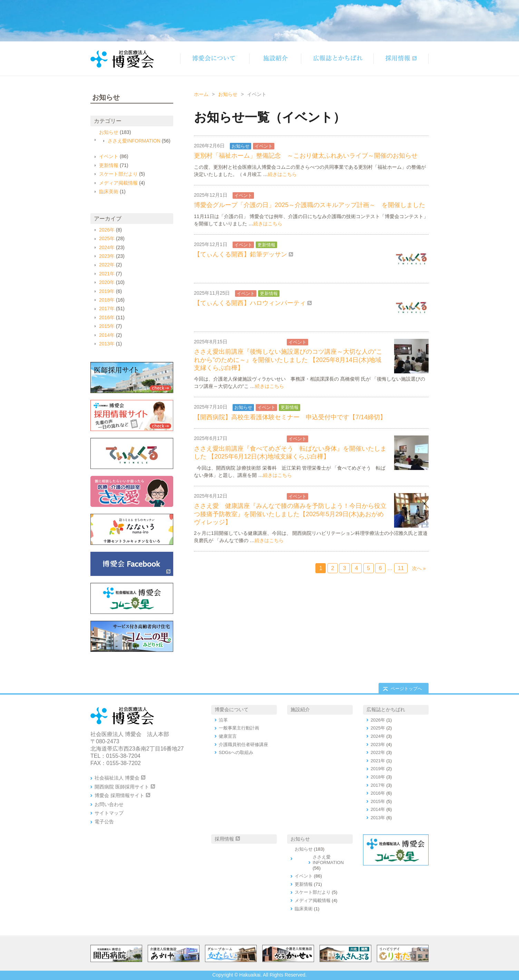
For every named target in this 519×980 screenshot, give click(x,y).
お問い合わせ (109, 804)
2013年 (107, 344)
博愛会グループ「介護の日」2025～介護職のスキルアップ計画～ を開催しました (310, 205)
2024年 (107, 247)
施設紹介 (300, 709)
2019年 (107, 291)
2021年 (107, 274)
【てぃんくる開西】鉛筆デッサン (241, 254)
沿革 (223, 720)
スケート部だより (118, 174)
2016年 (107, 317)
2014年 (107, 335)
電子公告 (104, 822)
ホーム (201, 94)
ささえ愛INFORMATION (259, 342)
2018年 (107, 300)
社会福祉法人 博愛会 (117, 778)
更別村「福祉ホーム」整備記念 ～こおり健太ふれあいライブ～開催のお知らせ (306, 156)
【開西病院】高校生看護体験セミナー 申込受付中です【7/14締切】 (290, 417)
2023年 (107, 256)
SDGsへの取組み (236, 752)
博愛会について (232, 709)
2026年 (107, 230)
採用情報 (224, 839)
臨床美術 (109, 192)
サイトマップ (109, 813)
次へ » (419, 568)
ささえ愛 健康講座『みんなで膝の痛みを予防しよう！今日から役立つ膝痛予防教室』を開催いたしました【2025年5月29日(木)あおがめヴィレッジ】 (290, 514)
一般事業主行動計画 (239, 728)
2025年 (107, 238)
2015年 (107, 326)
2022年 (107, 265)
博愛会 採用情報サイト (119, 795)
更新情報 (266, 245)
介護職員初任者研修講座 (243, 744)
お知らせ (228, 94)
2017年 (107, 308)
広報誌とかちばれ (386, 709)
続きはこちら (282, 174)
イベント (264, 146)
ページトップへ (406, 689)
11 (401, 568)
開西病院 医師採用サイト (122, 787)
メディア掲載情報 (118, 183)
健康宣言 (228, 736)
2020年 (107, 282)
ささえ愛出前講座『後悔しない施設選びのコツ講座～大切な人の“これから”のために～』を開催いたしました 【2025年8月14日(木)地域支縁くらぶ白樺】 (288, 360)
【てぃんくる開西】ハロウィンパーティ (250, 303)
